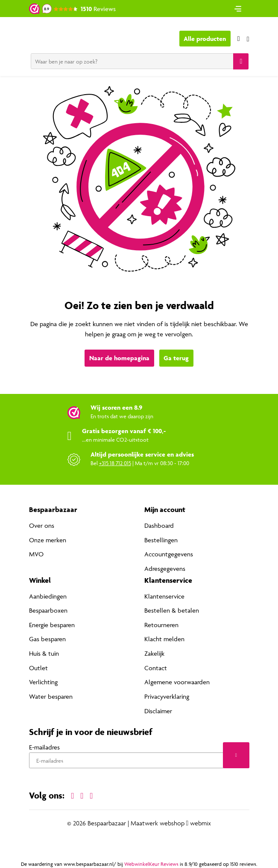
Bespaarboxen (48, 610)
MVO (36, 554)
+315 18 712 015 (115, 463)
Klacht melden (164, 639)
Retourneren (161, 625)
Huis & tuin (44, 653)
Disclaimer (158, 710)
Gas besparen (47, 639)
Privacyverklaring (167, 696)
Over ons (42, 525)
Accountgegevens (169, 554)
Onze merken (48, 540)
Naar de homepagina (119, 358)
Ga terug (176, 358)
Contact (156, 668)
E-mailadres (44, 747)
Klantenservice (164, 596)
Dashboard (159, 525)
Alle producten (205, 39)
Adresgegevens (165, 569)
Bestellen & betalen (172, 610)
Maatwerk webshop (158, 823)
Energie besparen (52, 625)
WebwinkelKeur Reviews (151, 864)
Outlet (38, 668)
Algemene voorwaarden (177, 682)
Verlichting (43, 682)
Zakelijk (154, 653)
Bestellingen (161, 540)
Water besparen (51, 696)
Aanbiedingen (48, 596)
